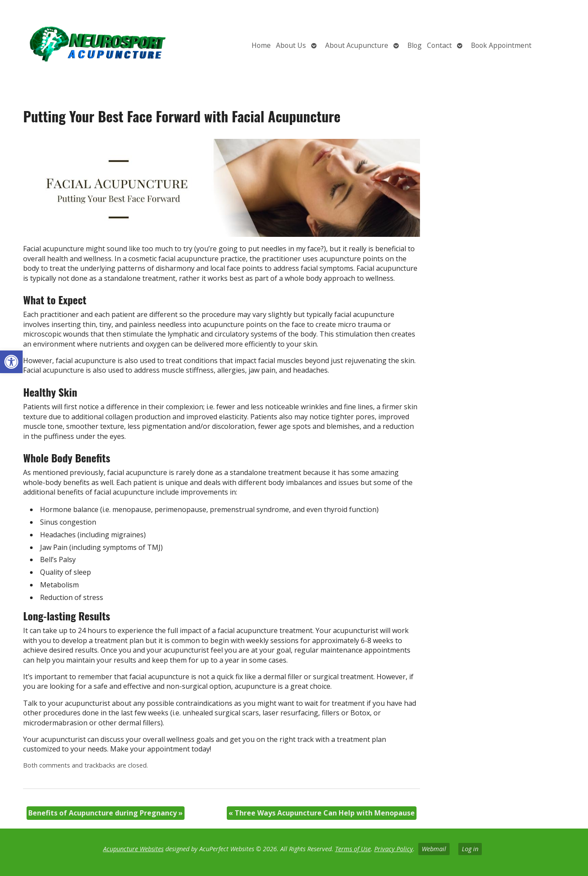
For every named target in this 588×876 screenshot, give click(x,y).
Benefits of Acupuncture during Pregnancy (106, 813)
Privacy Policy (394, 849)
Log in (470, 849)
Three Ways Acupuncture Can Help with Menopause (322, 813)
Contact (439, 45)
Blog (415, 45)
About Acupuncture (357, 45)
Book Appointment (501, 45)
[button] (11, 362)
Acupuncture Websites (133, 849)
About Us (291, 45)
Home (261, 45)
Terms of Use (353, 849)
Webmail (434, 849)
